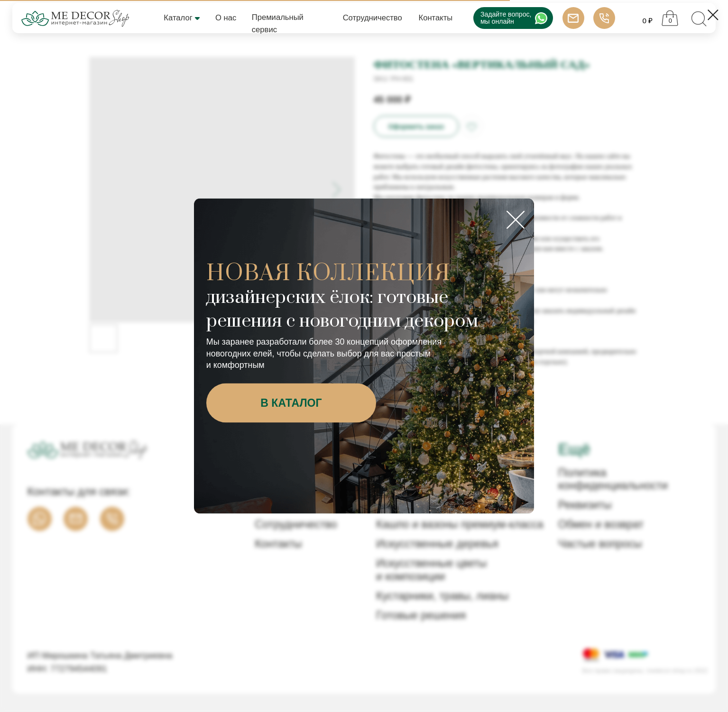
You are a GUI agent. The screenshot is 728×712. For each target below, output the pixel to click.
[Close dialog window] (713, 15)
